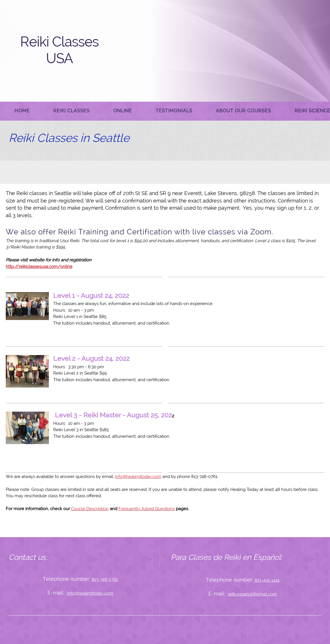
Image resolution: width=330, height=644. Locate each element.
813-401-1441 (267, 580)
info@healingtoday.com (138, 477)
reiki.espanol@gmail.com (252, 594)
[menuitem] (22, 111)
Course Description (90, 509)
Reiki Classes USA (59, 50)
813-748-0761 (105, 579)
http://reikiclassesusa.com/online (39, 267)
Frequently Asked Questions (147, 509)
